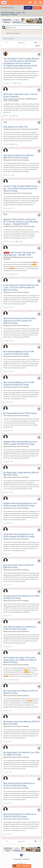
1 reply (16, 116)
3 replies (15, 144)
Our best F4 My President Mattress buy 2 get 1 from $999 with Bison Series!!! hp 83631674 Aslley (21, 188)
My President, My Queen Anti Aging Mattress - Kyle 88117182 (19, 254)
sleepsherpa (7, 129)
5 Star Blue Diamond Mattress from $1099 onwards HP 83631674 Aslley (19, 535)
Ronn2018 (7, 68)
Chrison (6, 99)
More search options (14, 33)
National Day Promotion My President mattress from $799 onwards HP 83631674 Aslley (20, 321)
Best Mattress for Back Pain (16, 127)
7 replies (18, 83)
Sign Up (38, 8)
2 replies (20, 242)
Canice (5, 416)
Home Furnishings (26, 68)
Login (28, 8)
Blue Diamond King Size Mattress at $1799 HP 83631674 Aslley (19, 784)
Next (36, 43)
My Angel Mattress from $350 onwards (20, 413)
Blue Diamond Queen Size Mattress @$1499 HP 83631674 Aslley (19, 156)
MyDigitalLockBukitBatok (11, 257)
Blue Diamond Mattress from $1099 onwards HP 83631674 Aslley (19, 353)
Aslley (5, 160)
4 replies (15, 274)
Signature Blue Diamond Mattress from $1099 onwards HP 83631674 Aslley (20, 443)
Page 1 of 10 (22, 43)
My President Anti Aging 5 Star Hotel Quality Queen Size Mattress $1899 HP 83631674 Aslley (20, 660)
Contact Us (26, 859)
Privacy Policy (18, 859)
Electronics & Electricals (25, 193)
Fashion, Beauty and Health (30, 129)
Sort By (38, 46)
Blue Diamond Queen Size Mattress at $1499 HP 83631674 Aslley (20, 628)
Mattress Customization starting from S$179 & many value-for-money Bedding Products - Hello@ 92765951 (21, 222)
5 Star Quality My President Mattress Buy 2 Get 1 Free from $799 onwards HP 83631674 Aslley (21, 288)
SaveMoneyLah (8, 226)
